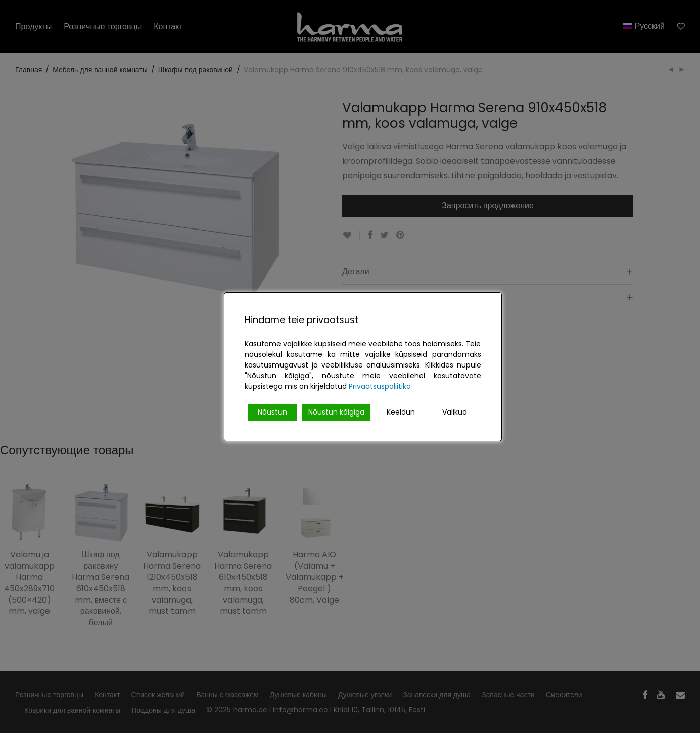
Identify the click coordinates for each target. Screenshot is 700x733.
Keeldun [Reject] (401, 412)
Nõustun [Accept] (272, 412)
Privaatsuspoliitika (380, 386)
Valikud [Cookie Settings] (455, 412)
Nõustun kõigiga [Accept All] (336, 412)
